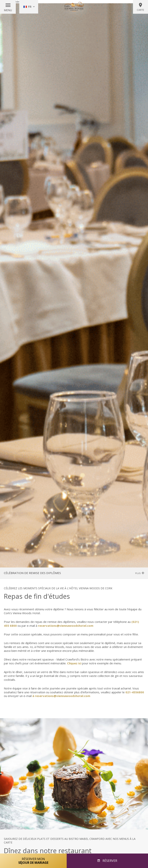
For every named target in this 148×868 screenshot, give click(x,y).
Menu (8, 10)
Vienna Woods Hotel (74, 7)
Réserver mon (33, 861)
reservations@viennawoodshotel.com (66, 626)
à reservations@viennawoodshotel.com (61, 696)
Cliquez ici (74, 663)
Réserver (109, 861)
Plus (140, 573)
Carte (140, 7)
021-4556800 (135, 692)
